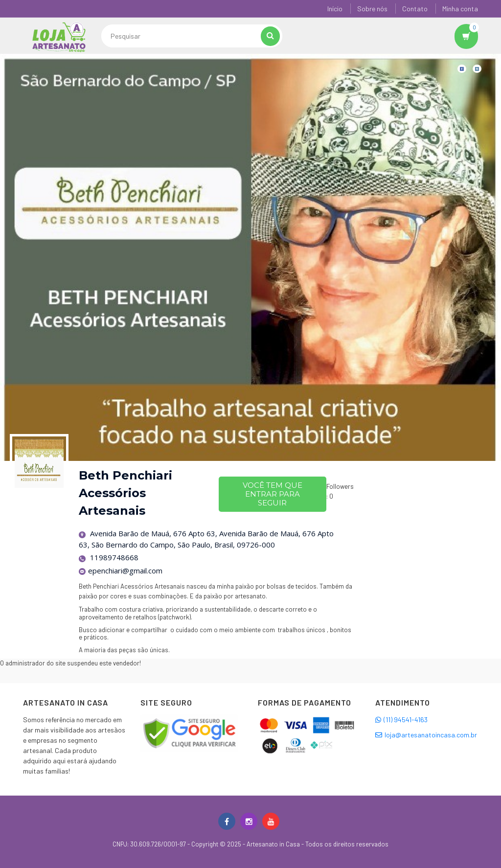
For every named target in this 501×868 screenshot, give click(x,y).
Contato (415, 9)
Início (335, 9)
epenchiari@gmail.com (121, 571)
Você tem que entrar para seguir (273, 494)
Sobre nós (372, 9)
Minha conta (460, 9)
